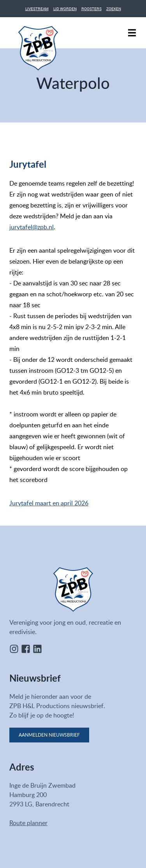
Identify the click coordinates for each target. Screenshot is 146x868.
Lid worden (65, 9)
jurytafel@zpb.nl (32, 227)
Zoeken (114, 9)
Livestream (37, 9)
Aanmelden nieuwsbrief (49, 735)
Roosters (91, 9)
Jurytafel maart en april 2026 (49, 503)
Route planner (28, 823)
